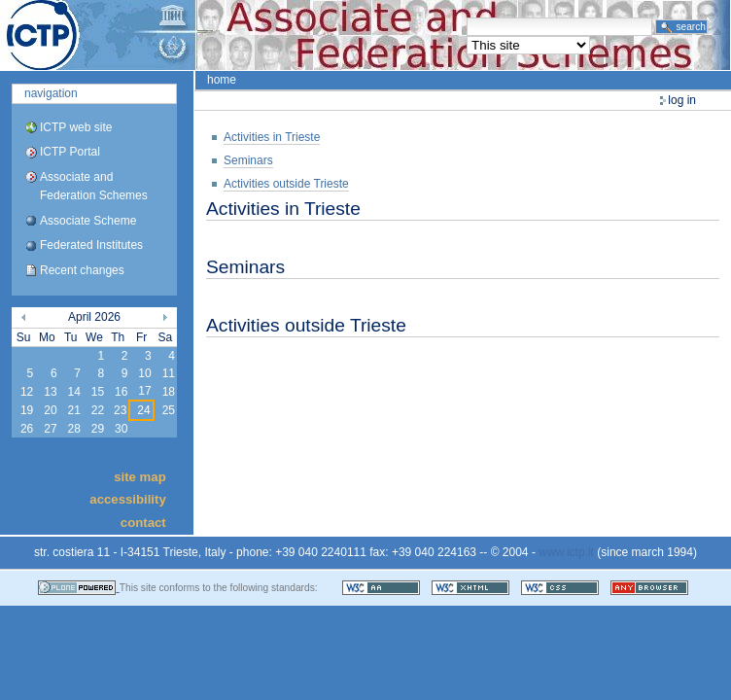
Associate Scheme (88, 221)
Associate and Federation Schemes (94, 186)
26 (27, 429)
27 (50, 429)
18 (169, 392)
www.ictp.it (566, 552)
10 (144, 373)
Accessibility (127, 499)
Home (222, 80)
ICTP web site (76, 127)
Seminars (248, 160)
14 (73, 392)
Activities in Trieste (272, 137)
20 (50, 410)
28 (73, 429)
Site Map (140, 476)
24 (143, 410)
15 (98, 392)
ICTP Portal (365, 35)
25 (169, 410)
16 (121, 392)
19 (27, 410)
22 (98, 410)
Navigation (51, 93)
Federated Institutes (91, 245)
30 (121, 429)
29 (98, 429)
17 (144, 391)
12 (27, 392)
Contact (143, 522)
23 (120, 410)
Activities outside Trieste (286, 184)
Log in (682, 100)
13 (50, 392)
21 (73, 410)
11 (169, 373)
